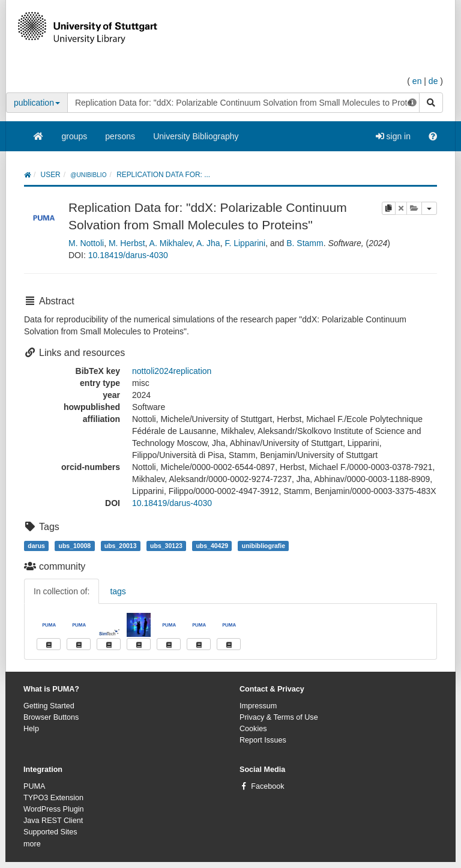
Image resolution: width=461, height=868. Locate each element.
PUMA (34, 786)
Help (31, 729)
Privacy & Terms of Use (279, 717)
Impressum (258, 706)
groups (75, 136)
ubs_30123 (166, 546)
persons (120, 136)
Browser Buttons (51, 717)
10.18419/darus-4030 (128, 255)
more (32, 844)
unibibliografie (264, 546)
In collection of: (62, 591)
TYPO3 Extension (53, 798)
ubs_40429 (212, 546)
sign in (393, 136)
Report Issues (263, 740)
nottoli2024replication (172, 371)
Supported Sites (50, 832)
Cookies (253, 729)
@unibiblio (88, 175)
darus (36, 546)
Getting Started (49, 706)
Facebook (267, 786)
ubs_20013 (121, 546)
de (433, 81)
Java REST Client (53, 821)
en (417, 81)
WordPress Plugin (54, 809)
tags (118, 591)
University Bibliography (196, 136)
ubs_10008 (74, 546)
